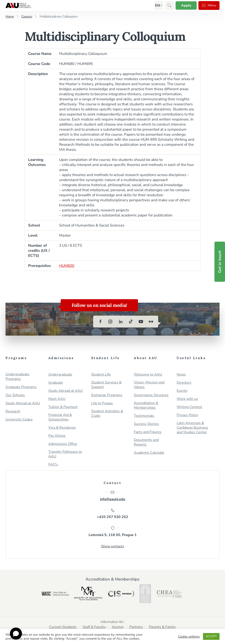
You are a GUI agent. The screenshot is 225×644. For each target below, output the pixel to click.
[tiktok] (131, 322)
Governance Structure (151, 395)
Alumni (118, 627)
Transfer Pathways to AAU (65, 454)
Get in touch (220, 262)
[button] (157, 5)
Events (182, 391)
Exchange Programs (107, 395)
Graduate (56, 383)
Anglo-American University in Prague (18, 5)
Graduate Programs (21, 387)
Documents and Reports (146, 442)
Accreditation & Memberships (146, 405)
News (181, 375)
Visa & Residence (62, 428)
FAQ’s (53, 465)
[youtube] (141, 322)
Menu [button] (209, 5)
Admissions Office (63, 444)
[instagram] (111, 322)
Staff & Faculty (94, 627)
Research (13, 411)
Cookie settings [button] (189, 637)
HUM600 (67, 266)
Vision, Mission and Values (149, 385)
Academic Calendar (149, 453)
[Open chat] (16, 634)
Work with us (187, 399)
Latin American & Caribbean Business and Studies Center (192, 428)
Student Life (101, 375)
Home (10, 16)
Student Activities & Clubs (107, 414)
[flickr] (151, 322)
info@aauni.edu (113, 496)
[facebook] (100, 322)
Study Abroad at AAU (23, 403)
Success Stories (146, 424)
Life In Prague (102, 403)
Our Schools (15, 395)
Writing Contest (189, 407)
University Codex (19, 420)
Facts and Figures (148, 432)
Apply (186, 5)
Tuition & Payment (63, 407)
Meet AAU (57, 399)
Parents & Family (163, 627)
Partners (136, 627)
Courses (27, 16)
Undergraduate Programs (17, 377)
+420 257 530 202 (112, 514)
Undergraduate (60, 375)
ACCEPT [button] (211, 636)
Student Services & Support (106, 385)
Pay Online (57, 436)
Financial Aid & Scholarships (60, 417)
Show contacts (113, 547)
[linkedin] (121, 322)
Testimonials (144, 416)
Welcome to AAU (148, 375)
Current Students (63, 627)
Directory (184, 383)
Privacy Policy (187, 415)
